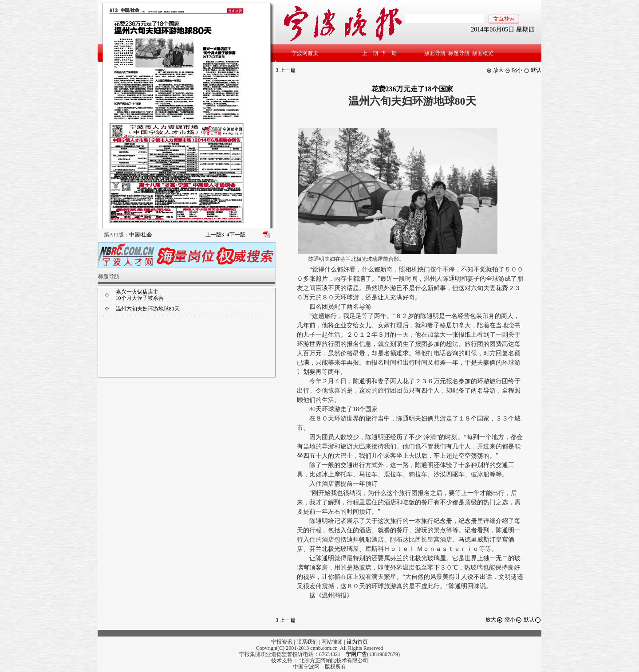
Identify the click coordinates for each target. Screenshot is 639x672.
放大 (495, 70)
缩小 (514, 70)
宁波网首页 (305, 53)
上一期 (370, 53)
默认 (532, 70)
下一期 (389, 53)
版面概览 (483, 53)
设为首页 (357, 642)
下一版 (236, 235)
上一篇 (286, 70)
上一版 (215, 235)
